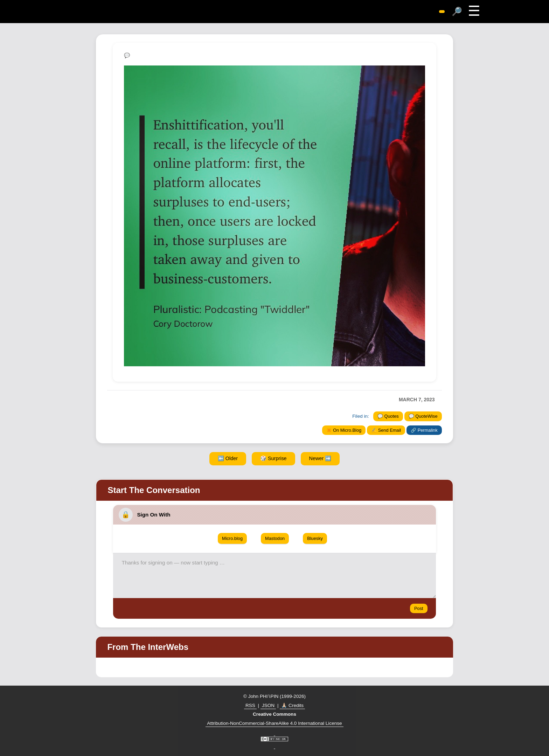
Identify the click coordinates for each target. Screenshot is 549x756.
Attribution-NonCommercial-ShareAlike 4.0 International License (274, 723)
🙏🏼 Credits (292, 705)
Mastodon (275, 538)
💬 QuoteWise (423, 416)
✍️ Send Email (386, 430)
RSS (250, 705)
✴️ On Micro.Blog (344, 430)
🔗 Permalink (424, 430)
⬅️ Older (228, 458)
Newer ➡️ (320, 458)
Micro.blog (232, 538)
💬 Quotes (388, 416)
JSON (268, 705)
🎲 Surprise (273, 458)
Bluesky (315, 538)
